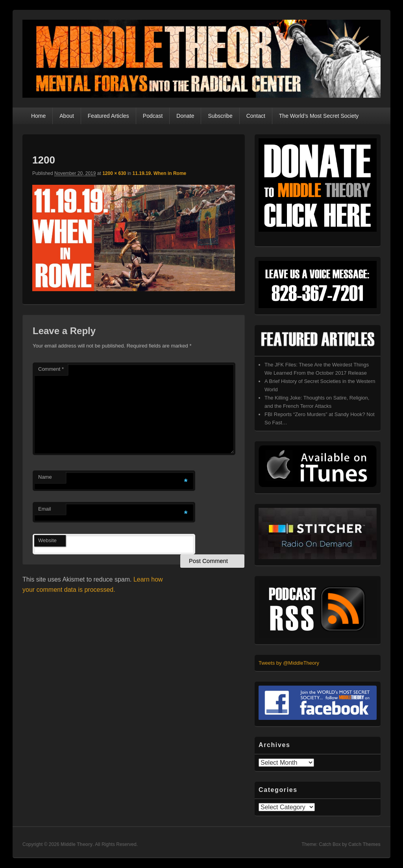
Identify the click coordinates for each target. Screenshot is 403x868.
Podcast (153, 116)
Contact (256, 116)
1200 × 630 (114, 173)
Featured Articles (108, 116)
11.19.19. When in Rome (160, 173)
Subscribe (220, 116)
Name (45, 477)
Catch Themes (364, 844)
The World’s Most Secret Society (319, 116)
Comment (51, 369)
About (67, 116)
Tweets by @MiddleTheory (289, 663)
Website (47, 540)
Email (45, 509)
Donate (185, 116)
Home (38, 116)
